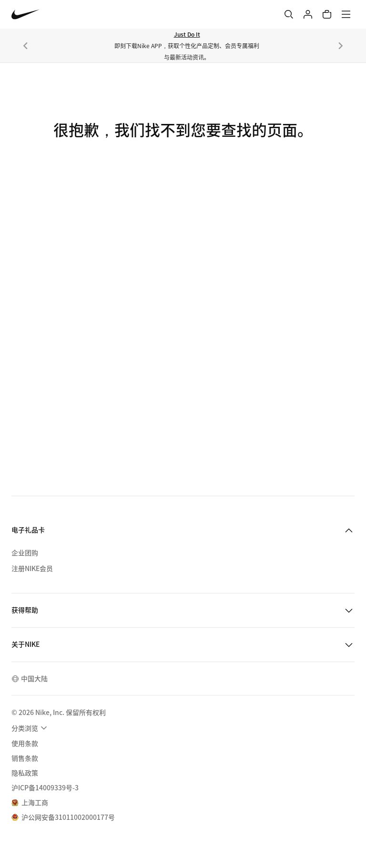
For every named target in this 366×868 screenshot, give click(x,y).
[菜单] (346, 14)
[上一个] (25, 46)
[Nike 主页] (25, 15)
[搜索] (289, 14)
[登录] (308, 14)
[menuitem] (30, 728)
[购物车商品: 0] (327, 14)
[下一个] (341, 46)
